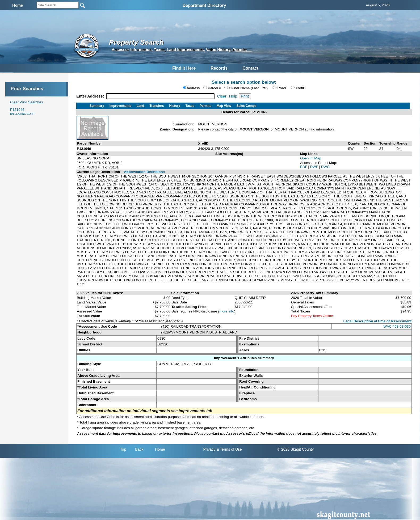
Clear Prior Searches (27, 102)
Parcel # (214, 88)
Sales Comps (246, 106)
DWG (325, 167)
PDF (304, 167)
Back (139, 449)
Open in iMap (311, 158)
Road (282, 88)
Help (233, 96)
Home (160, 449)
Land (140, 106)
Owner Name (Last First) (248, 88)
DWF (314, 167)
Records (219, 68)
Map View (224, 106)
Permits (205, 106)
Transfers (157, 106)
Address (193, 88)
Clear (222, 96)
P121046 (22, 111)
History (175, 106)
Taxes (190, 106)
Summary (97, 106)
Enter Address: (91, 96)
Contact (250, 68)
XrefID (301, 88)
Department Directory (204, 5)
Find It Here (184, 68)
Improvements (120, 106)
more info (227, 311)
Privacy (209, 449)
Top (123, 449)
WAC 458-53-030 (397, 326)
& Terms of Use (229, 449)
